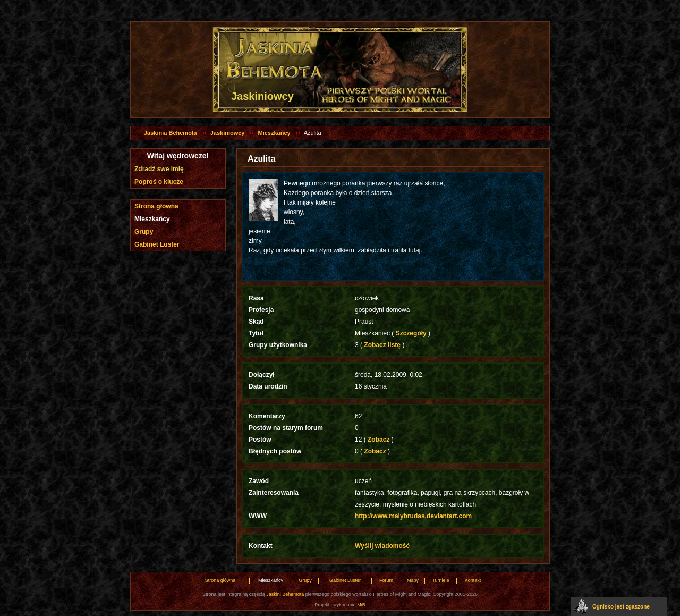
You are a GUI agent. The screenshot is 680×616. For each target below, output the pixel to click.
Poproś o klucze (159, 182)
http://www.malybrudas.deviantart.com (413, 516)
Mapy (413, 580)
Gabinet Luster (157, 244)
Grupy (144, 232)
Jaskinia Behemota (171, 133)
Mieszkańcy (274, 133)
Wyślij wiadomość (382, 546)
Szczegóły (411, 333)
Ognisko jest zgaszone (621, 607)
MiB (361, 605)
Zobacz (379, 440)
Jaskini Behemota (285, 594)
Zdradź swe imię (159, 169)
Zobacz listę (382, 345)
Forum (386, 580)
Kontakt (473, 580)
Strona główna (156, 206)
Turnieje (440, 580)
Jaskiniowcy (228, 133)
